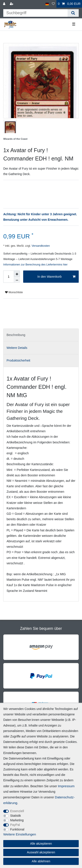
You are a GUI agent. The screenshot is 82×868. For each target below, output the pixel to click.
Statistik (16, 816)
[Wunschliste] (53, 4)
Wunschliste (14, 292)
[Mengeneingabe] (9, 277)
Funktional (17, 829)
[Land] (47, 4)
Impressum (66, 786)
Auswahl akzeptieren (41, 852)
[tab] (41, 335)
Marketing (17, 820)
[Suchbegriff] (35, 13)
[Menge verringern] (17, 280)
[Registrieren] (12, 4)
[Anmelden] (5, 4)
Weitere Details (17, 348)
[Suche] (73, 13)
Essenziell (17, 811)
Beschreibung (16, 335)
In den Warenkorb (56, 277)
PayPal (15, 825)
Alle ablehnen (41, 861)
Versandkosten (40, 246)
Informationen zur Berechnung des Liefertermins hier (35, 265)
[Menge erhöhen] (17, 274)
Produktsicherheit (18, 360)
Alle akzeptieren (41, 844)
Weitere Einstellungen (20, 834)
